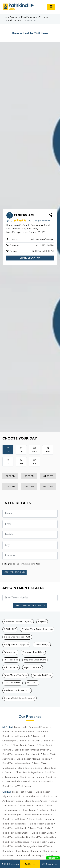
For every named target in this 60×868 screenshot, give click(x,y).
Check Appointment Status (30, 606)
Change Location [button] (30, 258)
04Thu (48, 450)
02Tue (21, 450)
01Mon (8, 450)
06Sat (21, 462)
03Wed (34, 450)
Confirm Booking (14, 572)
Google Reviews (42, 221)
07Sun (35, 462)
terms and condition (30, 564)
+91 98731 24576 (45, 245)
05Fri (8, 462)
